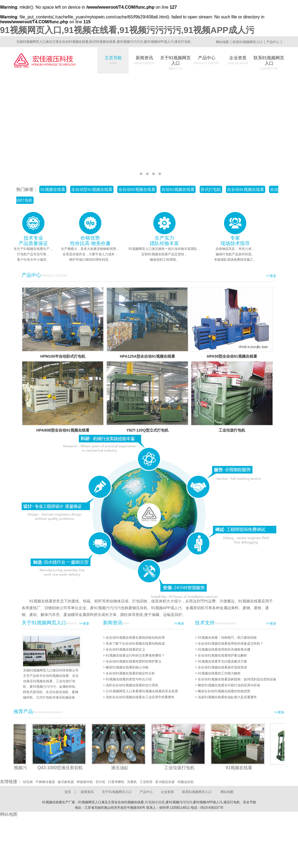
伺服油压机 (186, 782)
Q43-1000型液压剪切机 (61, 768)
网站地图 (222, 42)
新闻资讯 (144, 60)
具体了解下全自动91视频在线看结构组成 (135, 644)
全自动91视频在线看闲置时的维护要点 (133, 661)
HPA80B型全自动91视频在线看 (63, 430)
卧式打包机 (211, 189)
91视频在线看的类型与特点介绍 (129, 679)
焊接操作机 (85, 782)
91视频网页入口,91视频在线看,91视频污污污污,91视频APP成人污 (127, 30)
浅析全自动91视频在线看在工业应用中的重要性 (140, 697)
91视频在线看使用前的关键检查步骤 (224, 650)
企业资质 (238, 60)
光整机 (132, 782)
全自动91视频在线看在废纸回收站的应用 (135, 638)
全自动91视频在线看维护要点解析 (222, 655)
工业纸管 (146, 782)
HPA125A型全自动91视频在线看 (147, 356)
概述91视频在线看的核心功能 (127, 667)
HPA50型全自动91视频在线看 (232, 356)
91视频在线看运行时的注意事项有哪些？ (135, 655)
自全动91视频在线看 (246, 189)
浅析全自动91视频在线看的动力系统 (132, 685)
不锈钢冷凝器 (45, 782)
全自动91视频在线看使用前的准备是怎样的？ (230, 644)
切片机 (101, 782)
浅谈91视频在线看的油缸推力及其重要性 (227, 697)
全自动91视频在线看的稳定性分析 (130, 673)
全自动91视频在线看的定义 (125, 650)
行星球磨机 (116, 782)
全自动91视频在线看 (137, 189)
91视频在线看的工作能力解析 (219, 673)
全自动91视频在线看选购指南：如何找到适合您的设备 (237, 679)
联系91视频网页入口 (247, 42)
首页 (68, 792)
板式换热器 (66, 782)
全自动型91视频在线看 (92, 189)
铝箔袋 (28, 782)
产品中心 (273, 42)
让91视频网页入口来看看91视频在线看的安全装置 (142, 691)
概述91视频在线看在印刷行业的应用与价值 (229, 685)
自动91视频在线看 (178, 189)
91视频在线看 (53, 189)
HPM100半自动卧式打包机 (63, 356)
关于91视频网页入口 (176, 63)
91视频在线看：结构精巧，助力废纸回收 (227, 638)
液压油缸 (121, 768)
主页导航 (113, 60)
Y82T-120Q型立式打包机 (147, 430)
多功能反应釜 (165, 782)
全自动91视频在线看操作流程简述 (222, 667)
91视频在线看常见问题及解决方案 (222, 661)
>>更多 (271, 276)
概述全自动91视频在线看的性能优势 (224, 691)
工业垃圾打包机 (232, 430)
